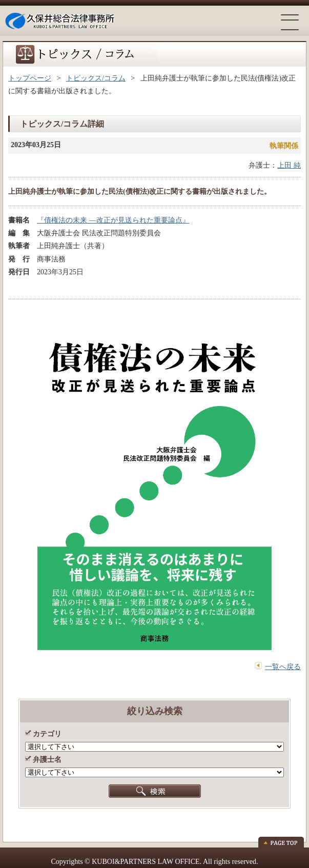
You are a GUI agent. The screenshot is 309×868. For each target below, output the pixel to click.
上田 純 (289, 165)
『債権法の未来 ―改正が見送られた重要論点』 (113, 220)
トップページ (30, 78)
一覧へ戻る (283, 667)
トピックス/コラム (96, 78)
